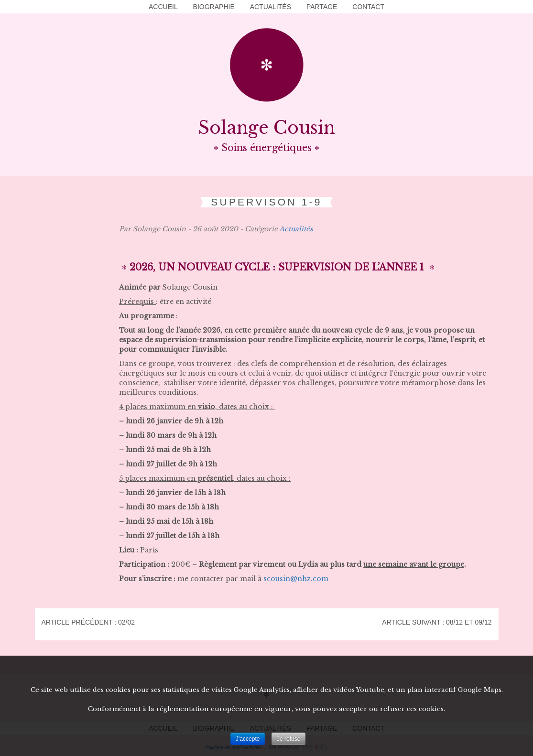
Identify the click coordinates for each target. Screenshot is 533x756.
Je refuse (288, 739)
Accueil (163, 7)
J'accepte (248, 739)
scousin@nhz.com (296, 579)
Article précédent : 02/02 (88, 622)
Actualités (271, 7)
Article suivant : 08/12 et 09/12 (437, 622)
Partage (322, 7)
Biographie (214, 7)
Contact (368, 7)
